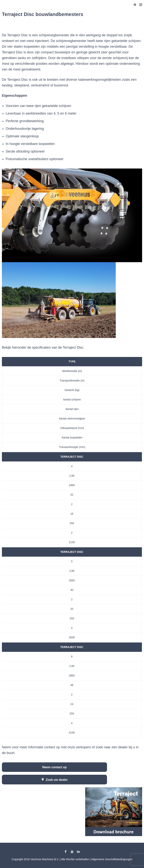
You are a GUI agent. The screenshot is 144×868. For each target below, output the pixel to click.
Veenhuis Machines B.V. (45, 859)
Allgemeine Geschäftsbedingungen (112, 859)
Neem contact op (55, 767)
